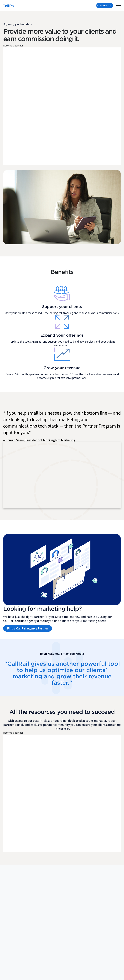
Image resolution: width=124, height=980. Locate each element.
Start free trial (105, 6)
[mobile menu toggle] (119, 5)
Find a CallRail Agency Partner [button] (28, 631)
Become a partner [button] (13, 46)
